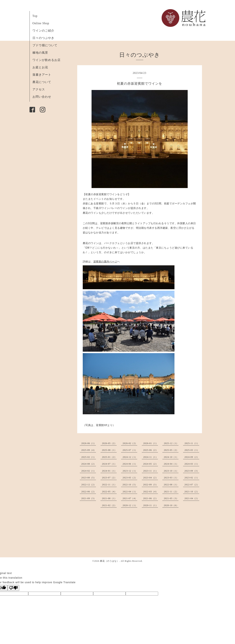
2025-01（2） (109, 457)
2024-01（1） (109, 471)
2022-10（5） (130, 485)
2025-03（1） (192, 450)
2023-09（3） (192, 471)
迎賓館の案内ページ (105, 261)
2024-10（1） (171, 457)
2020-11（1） (151, 505)
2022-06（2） (89, 492)
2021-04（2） (192, 498)
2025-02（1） (89, 457)
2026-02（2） (130, 443)
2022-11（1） (109, 485)
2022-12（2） (89, 485)
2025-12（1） (171, 443)
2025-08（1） (109, 450)
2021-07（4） (130, 498)
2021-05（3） (171, 498)
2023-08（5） (89, 478)
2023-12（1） (130, 471)
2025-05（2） (171, 450)
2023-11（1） (151, 471)
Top (35, 16)
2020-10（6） (171, 505)
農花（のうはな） (110, 561)
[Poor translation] (13, 588)
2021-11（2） (171, 492)
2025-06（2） (151, 450)
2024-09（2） (192, 457)
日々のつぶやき (43, 38)
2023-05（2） (130, 478)
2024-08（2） (89, 464)
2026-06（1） (89, 443)
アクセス (39, 89)
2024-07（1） (109, 464)
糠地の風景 (40, 53)
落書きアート (42, 75)
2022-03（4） (151, 492)
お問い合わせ (42, 97)
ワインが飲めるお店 (47, 60)
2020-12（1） (130, 505)
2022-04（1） (130, 492)
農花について (42, 82)
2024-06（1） (130, 464)
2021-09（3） (89, 498)
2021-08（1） (109, 498)
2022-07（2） (192, 485)
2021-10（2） (192, 492)
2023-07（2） (109, 478)
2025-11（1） (192, 443)
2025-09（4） (89, 450)
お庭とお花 (40, 67)
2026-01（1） (151, 443)
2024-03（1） (192, 464)
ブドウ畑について (45, 45)
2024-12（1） (130, 457)
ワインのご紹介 (43, 31)
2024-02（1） (89, 471)
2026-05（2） (109, 443)
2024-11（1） (151, 457)
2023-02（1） (192, 478)
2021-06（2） (151, 498)
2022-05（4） (109, 492)
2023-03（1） (171, 478)
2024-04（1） (171, 464)
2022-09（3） (151, 485)
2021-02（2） (109, 505)
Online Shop (41, 23)
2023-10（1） (171, 471)
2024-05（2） (151, 464)
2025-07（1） (130, 450)
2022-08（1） (171, 485)
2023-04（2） (151, 478)
